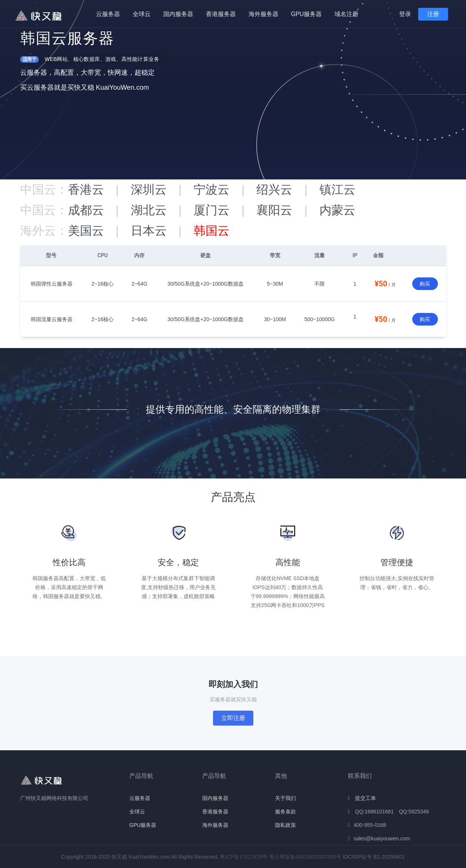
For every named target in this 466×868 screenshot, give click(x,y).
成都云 (86, 210)
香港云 (86, 190)
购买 (425, 284)
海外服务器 (263, 14)
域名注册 (346, 14)
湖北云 (149, 210)
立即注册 (233, 718)
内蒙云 (337, 210)
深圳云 (149, 190)
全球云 (142, 14)
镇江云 (337, 190)
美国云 (86, 231)
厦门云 (212, 210)
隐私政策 (286, 825)
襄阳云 (274, 210)
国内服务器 (178, 14)
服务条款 (286, 812)
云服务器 (108, 14)
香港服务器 (221, 14)
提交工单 (365, 798)
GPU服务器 (307, 14)
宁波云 (212, 190)
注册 (433, 14)
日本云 (149, 231)
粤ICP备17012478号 (244, 857)
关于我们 (286, 798)
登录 (405, 14)
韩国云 (212, 231)
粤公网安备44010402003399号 (305, 857)
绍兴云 (274, 190)
